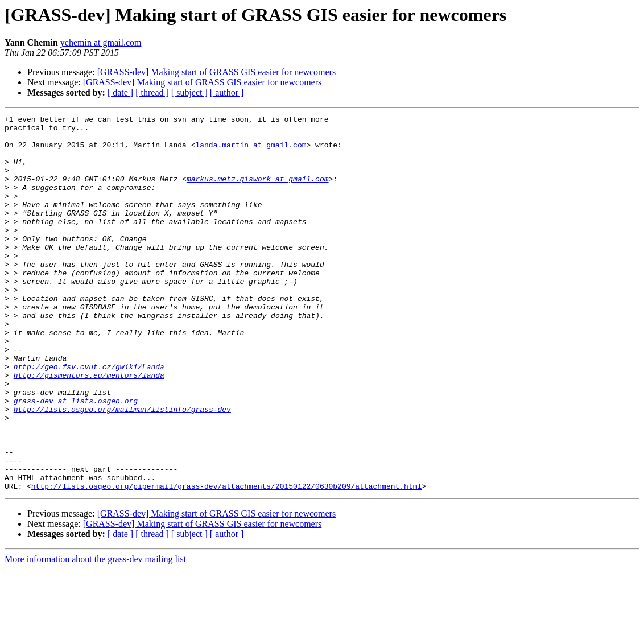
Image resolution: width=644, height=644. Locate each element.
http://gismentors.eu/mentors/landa (89, 428)
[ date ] (120, 92)
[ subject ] (189, 92)
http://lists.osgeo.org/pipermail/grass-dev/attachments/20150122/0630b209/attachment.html (226, 561)
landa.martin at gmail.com (251, 151)
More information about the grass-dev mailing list (95, 634)
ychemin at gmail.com (101, 42)
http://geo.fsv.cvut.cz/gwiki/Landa (89, 418)
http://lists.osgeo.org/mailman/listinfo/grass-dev (122, 469)
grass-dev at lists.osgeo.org (76, 459)
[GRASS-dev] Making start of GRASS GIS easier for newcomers (217, 72)
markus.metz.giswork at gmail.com (258, 192)
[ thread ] (152, 92)
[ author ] (227, 92)
